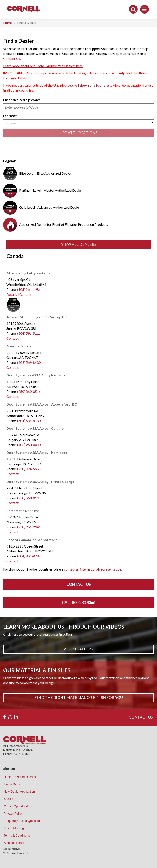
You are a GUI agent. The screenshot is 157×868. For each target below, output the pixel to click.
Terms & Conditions (17, 835)
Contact (25, 294)
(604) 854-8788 (29, 556)
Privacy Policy (13, 814)
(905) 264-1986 (29, 289)
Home (8, 23)
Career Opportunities (18, 806)
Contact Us (12, 58)
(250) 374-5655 (29, 469)
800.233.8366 (22, 754)
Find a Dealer (13, 784)
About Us (10, 799)
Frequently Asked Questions (23, 821)
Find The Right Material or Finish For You (79, 697)
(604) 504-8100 (29, 421)
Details (12, 294)
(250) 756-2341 (29, 527)
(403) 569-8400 (29, 362)
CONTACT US (141, 717)
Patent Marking (14, 828)
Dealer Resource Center (20, 777)
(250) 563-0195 (29, 498)
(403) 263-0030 (29, 445)
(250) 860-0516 (29, 391)
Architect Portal (14, 843)
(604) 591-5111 (29, 333)
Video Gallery (78, 649)
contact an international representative (92, 569)
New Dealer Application (19, 792)
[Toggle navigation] (145, 9)
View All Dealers (79, 244)
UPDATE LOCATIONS (78, 133)
